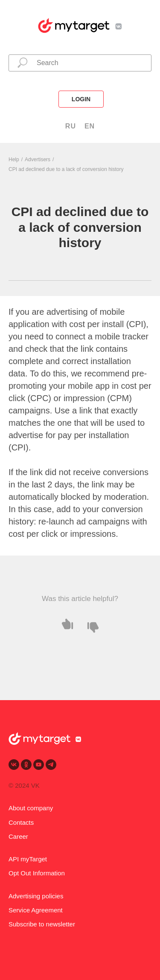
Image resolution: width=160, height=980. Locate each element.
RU (71, 126)
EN (90, 126)
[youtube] (39, 765)
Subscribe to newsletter (42, 924)
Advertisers (38, 160)
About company (31, 808)
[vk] (14, 765)
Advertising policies (36, 896)
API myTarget (28, 859)
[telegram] (51, 765)
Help (14, 160)
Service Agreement (36, 910)
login (81, 99)
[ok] (26, 765)
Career (18, 836)
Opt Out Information (37, 873)
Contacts (21, 822)
